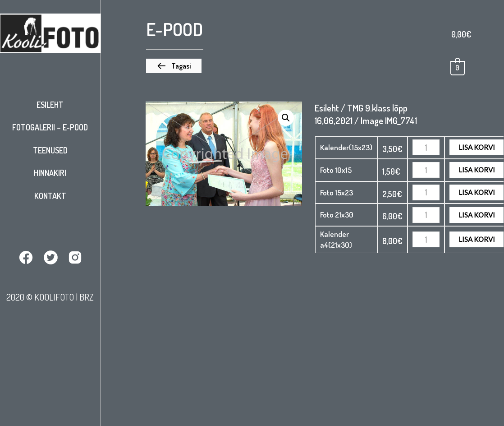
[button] (174, 66)
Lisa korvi (477, 147)
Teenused (50, 150)
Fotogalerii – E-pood (50, 127)
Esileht (50, 105)
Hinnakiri (50, 173)
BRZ (87, 296)
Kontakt (50, 196)
